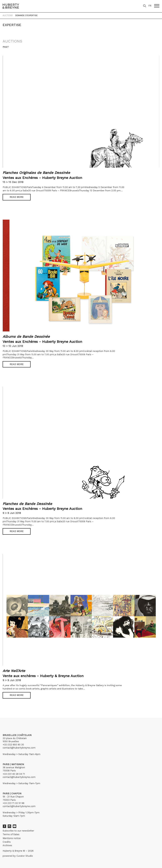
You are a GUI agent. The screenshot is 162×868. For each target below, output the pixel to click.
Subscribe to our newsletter (18, 831)
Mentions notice (12, 838)
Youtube (15, 826)
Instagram (9, 826)
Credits (7, 842)
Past (6, 47)
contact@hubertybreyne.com (19, 748)
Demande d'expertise (26, 15)
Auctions (8, 15)
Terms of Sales (11, 834)
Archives (7, 845)
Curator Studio (25, 856)
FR (150, 6)
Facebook (4, 826)
